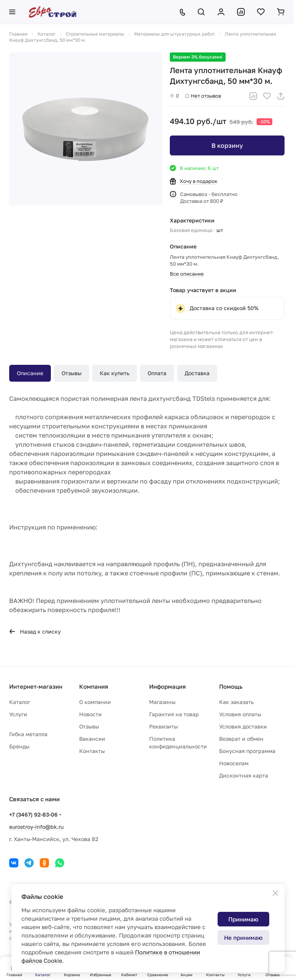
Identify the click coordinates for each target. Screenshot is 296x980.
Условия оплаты (240, 714)
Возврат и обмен (241, 739)
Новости (90, 714)
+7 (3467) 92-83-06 (33, 814)
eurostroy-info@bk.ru (36, 827)
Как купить (115, 373)
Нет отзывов (203, 96)
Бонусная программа (247, 751)
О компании (95, 702)
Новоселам (234, 763)
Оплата (157, 373)
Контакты (92, 751)
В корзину (227, 145)
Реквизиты (163, 726)
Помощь (231, 686)
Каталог (20, 702)
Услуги (18, 714)
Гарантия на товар (174, 714)
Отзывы (72, 373)
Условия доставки (243, 726)
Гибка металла (28, 734)
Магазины (162, 702)
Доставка (197, 373)
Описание (30, 373)
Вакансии (92, 739)
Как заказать (236, 702)
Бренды (19, 746)
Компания (94, 686)
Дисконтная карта (244, 775)
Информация (168, 686)
